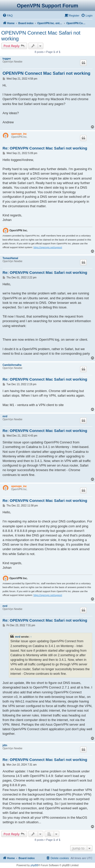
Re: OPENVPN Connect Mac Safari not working (45, 148)
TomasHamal (10, 258)
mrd (5, 416)
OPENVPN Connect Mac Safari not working (41, 36)
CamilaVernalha (12, 365)
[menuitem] (8, 16)
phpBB (34, 865)
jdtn (5, 745)
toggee (7, 59)
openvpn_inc (19, 134)
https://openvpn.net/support (48, 247)
